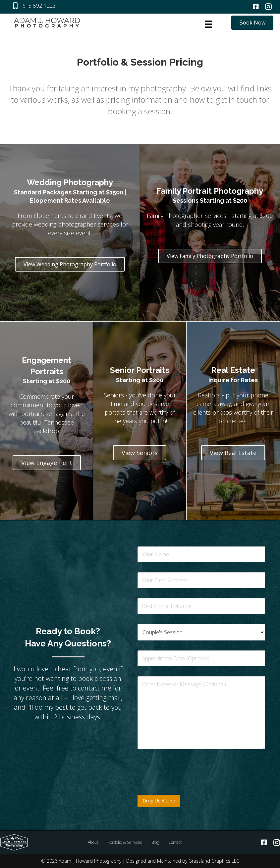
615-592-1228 (39, 6)
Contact (175, 842)
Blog (155, 842)
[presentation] (188, 784)
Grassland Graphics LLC (214, 861)
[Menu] (208, 24)
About (93, 842)
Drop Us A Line (159, 801)
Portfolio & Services (125, 842)
